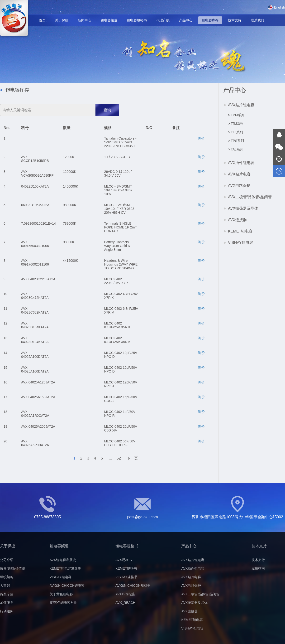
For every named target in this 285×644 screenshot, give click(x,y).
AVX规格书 (124, 560)
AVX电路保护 (239, 186)
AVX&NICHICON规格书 (133, 586)
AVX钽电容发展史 (63, 560)
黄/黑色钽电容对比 (63, 603)
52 (119, 458)
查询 (107, 110)
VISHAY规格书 (126, 577)
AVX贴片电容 (239, 174)
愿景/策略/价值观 (13, 568)
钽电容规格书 (137, 20)
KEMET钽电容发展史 (65, 568)
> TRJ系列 (236, 124)
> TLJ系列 (235, 132)
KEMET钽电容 (240, 231)
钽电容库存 (210, 20)
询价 (201, 138)
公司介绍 (7, 560)
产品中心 (186, 20)
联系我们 (257, 20)
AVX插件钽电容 (241, 163)
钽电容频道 (109, 20)
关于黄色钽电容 (61, 594)
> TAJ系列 (236, 149)
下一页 (132, 458)
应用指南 (258, 568)
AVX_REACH (125, 603)
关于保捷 (62, 20)
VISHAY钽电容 (241, 243)
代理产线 (163, 20)
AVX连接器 (237, 220)
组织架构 (7, 577)
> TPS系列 (236, 141)
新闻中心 (85, 20)
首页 (42, 20)
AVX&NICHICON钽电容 (67, 586)
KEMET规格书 (126, 568)
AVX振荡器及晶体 (243, 208)
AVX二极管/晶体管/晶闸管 (250, 197)
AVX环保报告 (125, 594)
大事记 (5, 586)
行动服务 (7, 611)
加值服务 (7, 603)
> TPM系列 (236, 115)
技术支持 (235, 20)
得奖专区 (7, 594)
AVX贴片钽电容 (241, 105)
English (276, 7)
